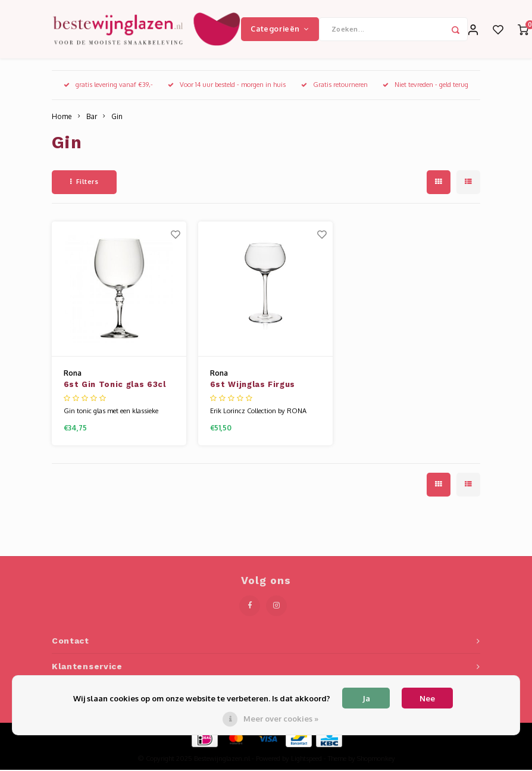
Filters (84, 183)
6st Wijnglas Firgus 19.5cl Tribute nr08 (253, 387)
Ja (366, 698)
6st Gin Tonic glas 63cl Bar (115, 387)
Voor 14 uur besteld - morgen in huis (227, 86)
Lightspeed (306, 760)
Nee (427, 698)
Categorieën (280, 29)
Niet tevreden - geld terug (425, 86)
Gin (117, 118)
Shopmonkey (376, 760)
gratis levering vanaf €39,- (108, 86)
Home (62, 118)
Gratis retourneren (334, 86)
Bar (92, 118)
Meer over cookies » (281, 719)
